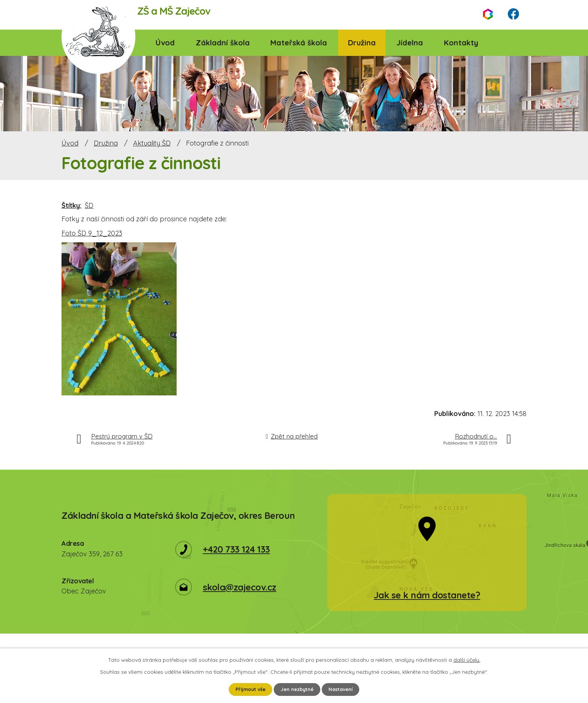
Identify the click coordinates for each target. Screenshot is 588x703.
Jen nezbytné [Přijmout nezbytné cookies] (297, 689)
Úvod (165, 43)
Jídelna (410, 43)
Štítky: (71, 205)
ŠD (89, 205)
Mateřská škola (299, 43)
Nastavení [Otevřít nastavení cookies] (344, 689)
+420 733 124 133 (236, 549)
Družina (362, 43)
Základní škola (223, 43)
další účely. (467, 659)
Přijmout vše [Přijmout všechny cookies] (247, 689)
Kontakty (461, 43)
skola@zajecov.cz (240, 587)
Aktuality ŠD (152, 143)
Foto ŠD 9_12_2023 (92, 233)
